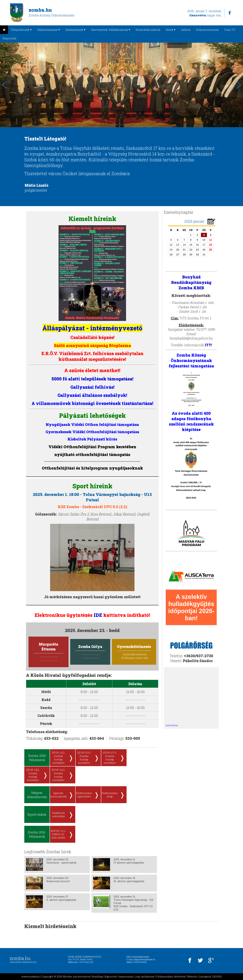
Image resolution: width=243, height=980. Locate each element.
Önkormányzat (49, 30)
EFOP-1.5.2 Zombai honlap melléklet (58, 758)
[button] (239, 85)
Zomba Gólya (90, 646)
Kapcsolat (10, 38)
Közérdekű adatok (148, 30)
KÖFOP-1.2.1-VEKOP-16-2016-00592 (58, 834)
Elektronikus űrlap (110, 795)
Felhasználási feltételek (171, 977)
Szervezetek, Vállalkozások (111, 30)
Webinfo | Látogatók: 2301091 (204, 977)
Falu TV (230, 30)
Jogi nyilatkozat (145, 977)
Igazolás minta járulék (58, 795)
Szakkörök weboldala (58, 814)
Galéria (186, 30)
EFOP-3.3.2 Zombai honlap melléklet (84, 758)
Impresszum (126, 977)
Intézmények (76, 30)
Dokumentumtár (207, 30)
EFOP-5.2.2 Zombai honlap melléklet (58, 775)
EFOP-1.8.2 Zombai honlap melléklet (33, 775)
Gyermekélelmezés (134, 646)
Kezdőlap (97, 977)
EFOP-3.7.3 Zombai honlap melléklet (110, 758)
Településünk (21, 30)
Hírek (171, 30)
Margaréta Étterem (49, 647)
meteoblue (172, 725)
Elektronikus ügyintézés (84, 795)
